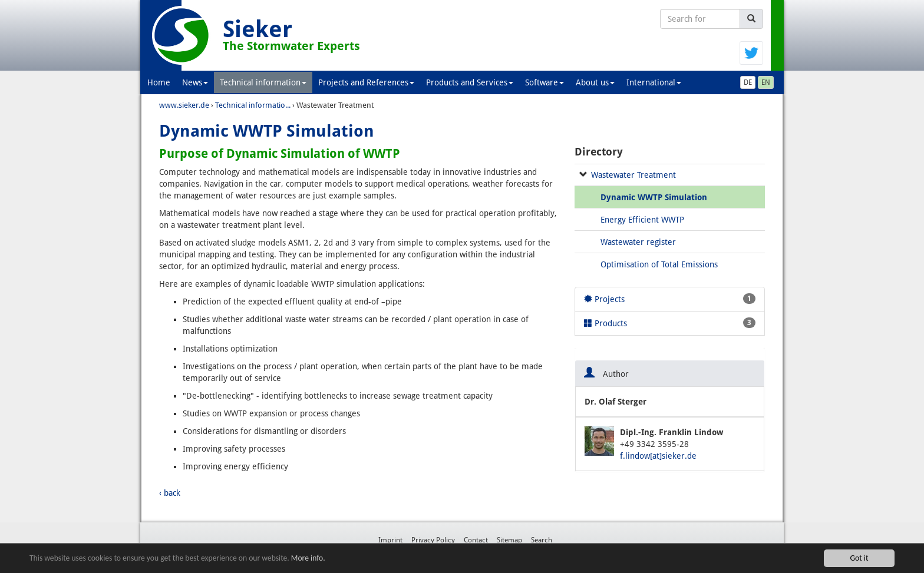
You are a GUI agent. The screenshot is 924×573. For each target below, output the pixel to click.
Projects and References (366, 82)
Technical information (263, 82)
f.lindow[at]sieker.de (658, 456)
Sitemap (509, 540)
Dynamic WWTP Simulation (654, 197)
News (195, 82)
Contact (476, 540)
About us (595, 82)
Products (670, 323)
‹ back (170, 493)
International (654, 82)
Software (544, 82)
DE (748, 82)
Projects (670, 299)
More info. (308, 558)
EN (766, 82)
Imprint (390, 540)
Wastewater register (638, 242)
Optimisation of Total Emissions (659, 264)
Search (542, 540)
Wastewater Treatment (633, 175)
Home (159, 82)
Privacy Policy (433, 540)
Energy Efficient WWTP (642, 220)
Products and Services (470, 82)
